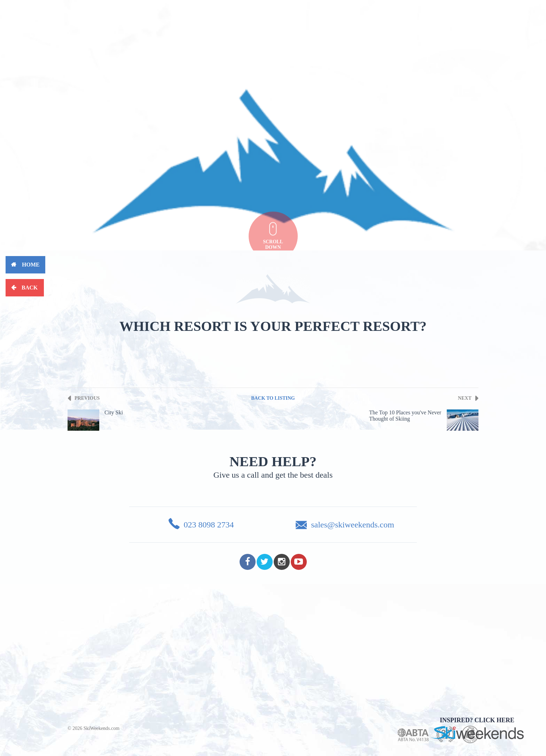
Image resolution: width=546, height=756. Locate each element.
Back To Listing (273, 398)
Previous (87, 398)
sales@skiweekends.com (353, 525)
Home (31, 265)
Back (30, 288)
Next (465, 398)
